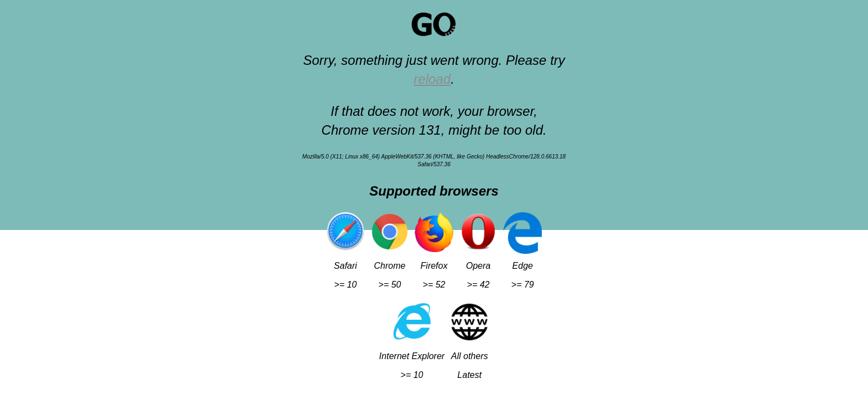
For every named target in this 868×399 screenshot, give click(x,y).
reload (432, 79)
